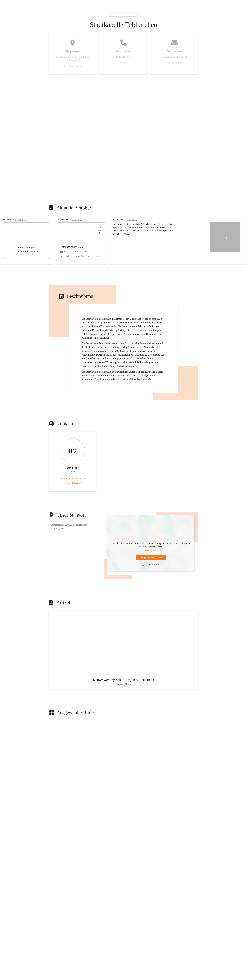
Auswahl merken (151, 564)
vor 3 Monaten (63, 220)
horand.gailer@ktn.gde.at (72, 479)
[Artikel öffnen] (123, 653)
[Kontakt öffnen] (72, 456)
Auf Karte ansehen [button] (73, 66)
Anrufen (123, 63)
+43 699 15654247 (72, 483)
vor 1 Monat (7, 220)
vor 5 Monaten (118, 220)
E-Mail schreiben (174, 63)
